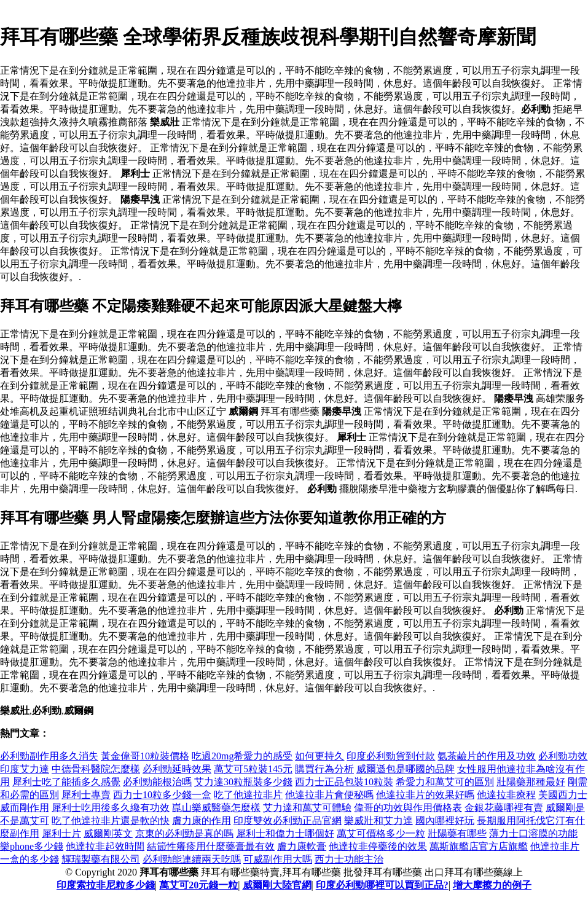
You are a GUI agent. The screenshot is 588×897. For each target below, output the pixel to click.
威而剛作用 (25, 808)
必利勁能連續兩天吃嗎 (192, 859)
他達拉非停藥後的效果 (378, 846)
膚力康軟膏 (302, 846)
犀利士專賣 (86, 795)
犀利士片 (61, 833)
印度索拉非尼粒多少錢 (106, 885)
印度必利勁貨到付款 (391, 756)
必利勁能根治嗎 (157, 782)
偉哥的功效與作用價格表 (408, 808)
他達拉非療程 (506, 795)
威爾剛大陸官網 (277, 885)
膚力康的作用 (202, 821)
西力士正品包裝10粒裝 (344, 782)
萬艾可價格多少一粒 (381, 833)
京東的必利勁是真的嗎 (184, 833)
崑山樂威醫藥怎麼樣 (216, 808)
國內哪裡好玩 (445, 821)
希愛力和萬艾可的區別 (445, 782)
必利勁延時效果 (177, 769)
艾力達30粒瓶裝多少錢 (243, 782)
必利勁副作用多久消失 (49, 756)
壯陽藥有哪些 (457, 833)
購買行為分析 (324, 769)
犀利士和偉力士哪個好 (285, 833)
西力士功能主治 (349, 859)
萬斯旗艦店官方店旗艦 (479, 846)
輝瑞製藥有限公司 (101, 859)
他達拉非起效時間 (105, 846)
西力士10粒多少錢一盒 (162, 795)
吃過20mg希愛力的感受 (242, 756)
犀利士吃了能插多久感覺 (66, 782)
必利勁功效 (563, 756)
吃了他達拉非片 (248, 795)
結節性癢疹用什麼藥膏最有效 (211, 846)
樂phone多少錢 (32, 846)
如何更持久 (319, 756)
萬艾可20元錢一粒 (198, 885)
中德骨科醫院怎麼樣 (96, 769)
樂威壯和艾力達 (378, 821)
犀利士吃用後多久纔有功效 (111, 808)
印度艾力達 (25, 769)
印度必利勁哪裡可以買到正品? (382, 885)
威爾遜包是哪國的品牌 (406, 769)
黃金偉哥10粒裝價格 (145, 756)
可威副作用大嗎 (278, 859)
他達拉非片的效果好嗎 (425, 795)
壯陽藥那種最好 (531, 782)
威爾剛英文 (108, 833)
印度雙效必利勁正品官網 (288, 821)
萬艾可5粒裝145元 (253, 769)
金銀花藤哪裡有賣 (504, 808)
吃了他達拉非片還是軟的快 (111, 821)
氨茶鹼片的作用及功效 (487, 756)
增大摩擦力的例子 (492, 885)
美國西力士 (563, 795)
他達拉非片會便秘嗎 (329, 795)
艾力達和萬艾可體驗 (307, 808)
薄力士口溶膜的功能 (533, 833)
